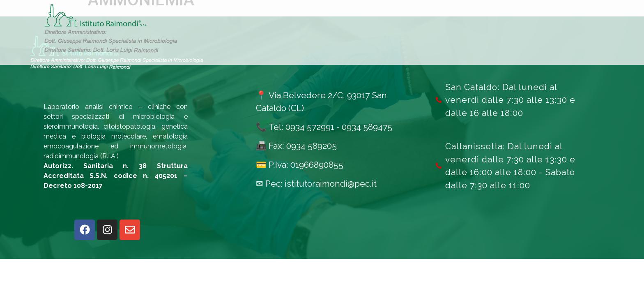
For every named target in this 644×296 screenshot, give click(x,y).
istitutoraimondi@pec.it (331, 184)
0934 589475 (367, 127)
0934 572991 (310, 127)
